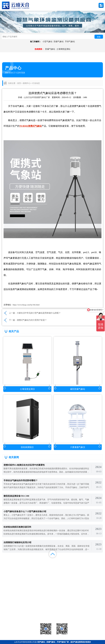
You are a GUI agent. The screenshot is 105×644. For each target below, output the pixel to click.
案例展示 (13, 565)
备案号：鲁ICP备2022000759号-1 (15, 599)
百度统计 (13, 569)
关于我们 (66, 565)
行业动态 (36, 83)
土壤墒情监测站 (63, 49)
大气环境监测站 (52, 611)
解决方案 (92, 562)
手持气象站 (70, 42)
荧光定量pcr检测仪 (87, 611)
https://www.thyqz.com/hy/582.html (26, 305)
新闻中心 (27, 83)
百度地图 (39, 569)
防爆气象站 (59, 42)
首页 (19, 83)
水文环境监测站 (18, 611)
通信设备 (18, 615)
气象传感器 (52, 608)
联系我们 (92, 565)
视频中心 (39, 565)
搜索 (99, 37)
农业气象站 (87, 608)
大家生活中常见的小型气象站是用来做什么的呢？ (39, 313)
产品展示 (39, 562)
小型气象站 (47, 42)
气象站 (18, 608)
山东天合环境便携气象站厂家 (37, 97)
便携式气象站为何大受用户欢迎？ (32, 320)
